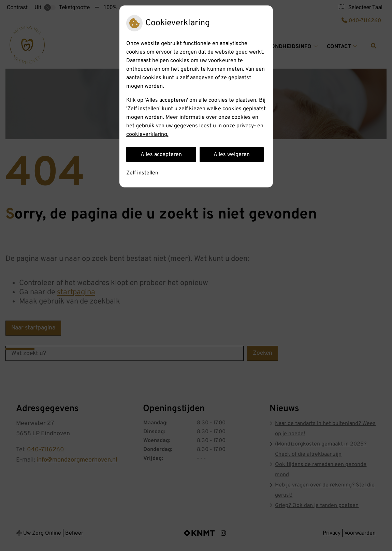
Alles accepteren (161, 155)
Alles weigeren (232, 155)
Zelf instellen (142, 173)
